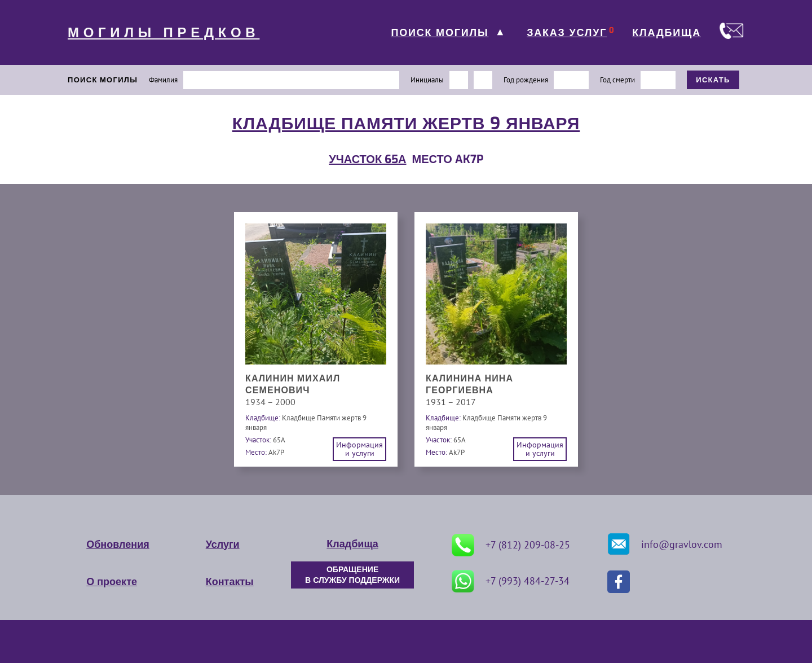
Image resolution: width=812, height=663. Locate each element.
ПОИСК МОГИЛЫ (440, 33)
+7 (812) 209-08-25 (511, 545)
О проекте (112, 582)
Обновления (118, 545)
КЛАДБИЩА (667, 33)
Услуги (223, 545)
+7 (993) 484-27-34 (511, 581)
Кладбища (352, 544)
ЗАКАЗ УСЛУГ (567, 33)
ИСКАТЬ (713, 80)
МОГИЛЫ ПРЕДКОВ (164, 33)
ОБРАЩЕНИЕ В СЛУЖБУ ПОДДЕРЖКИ (352, 575)
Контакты (230, 582)
